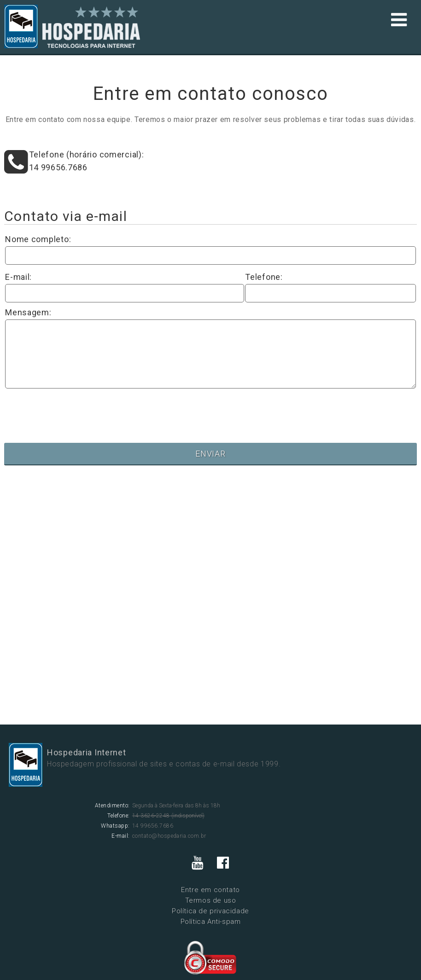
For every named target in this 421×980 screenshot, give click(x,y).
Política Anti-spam (211, 922)
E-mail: (18, 277)
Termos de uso (211, 900)
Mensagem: (28, 312)
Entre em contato (210, 890)
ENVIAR (210, 454)
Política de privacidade (210, 911)
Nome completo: (38, 239)
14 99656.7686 (58, 167)
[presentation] (75, 410)
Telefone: (264, 277)
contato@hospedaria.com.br (169, 836)
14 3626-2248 (151, 816)
